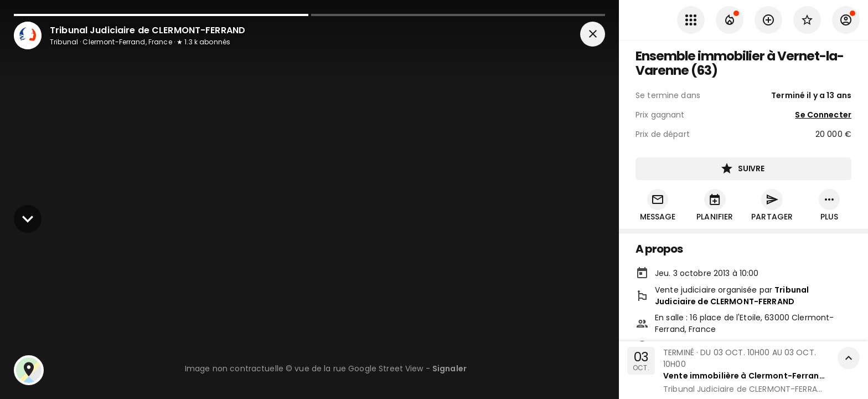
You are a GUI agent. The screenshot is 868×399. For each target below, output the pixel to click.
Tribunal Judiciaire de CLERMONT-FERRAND (732, 297)
